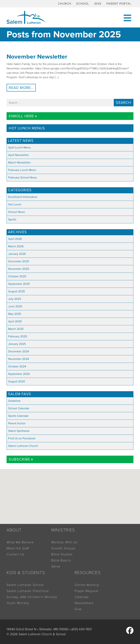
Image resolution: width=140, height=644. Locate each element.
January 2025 (17, 344)
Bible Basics (61, 560)
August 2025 (16, 291)
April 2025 (15, 321)
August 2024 (16, 381)
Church (65, 4)
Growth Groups (63, 548)
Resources (88, 573)
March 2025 (16, 329)
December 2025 (19, 261)
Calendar (82, 597)
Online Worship (87, 585)
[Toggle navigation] (127, 17)
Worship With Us (64, 542)
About (14, 530)
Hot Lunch (15, 204)
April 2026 (15, 239)
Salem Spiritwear (19, 431)
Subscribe (21, 459)
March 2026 (16, 246)
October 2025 (17, 276)
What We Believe (20, 542)
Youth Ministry (18, 603)
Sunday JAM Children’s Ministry (32, 597)
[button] (75, 508)
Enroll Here (23, 116)
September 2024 (19, 374)
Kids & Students (26, 573)
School (83, 4)
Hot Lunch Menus (27, 128)
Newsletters (84, 603)
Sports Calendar (18, 416)
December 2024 (19, 351)
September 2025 (19, 284)
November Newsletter (37, 57)
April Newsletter (19, 155)
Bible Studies (62, 554)
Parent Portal (119, 4)
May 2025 (15, 314)
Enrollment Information (23, 197)
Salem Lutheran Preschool (28, 591)
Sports (12, 219)
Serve (56, 566)
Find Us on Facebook (22, 438)
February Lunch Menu (22, 170)
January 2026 (17, 254)
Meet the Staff (18, 548)
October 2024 (17, 366)
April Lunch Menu (20, 148)
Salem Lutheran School (25, 585)
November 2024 (19, 359)
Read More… (22, 88)
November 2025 (19, 269)
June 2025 (15, 306)
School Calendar (19, 408)
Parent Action (17, 423)
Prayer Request (87, 591)
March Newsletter (19, 163)
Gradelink (14, 401)
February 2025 (18, 336)
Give (98, 4)
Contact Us (15, 554)
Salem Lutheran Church (23, 446)
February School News (23, 178)
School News (16, 212)
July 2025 (15, 299)
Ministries (63, 530)
